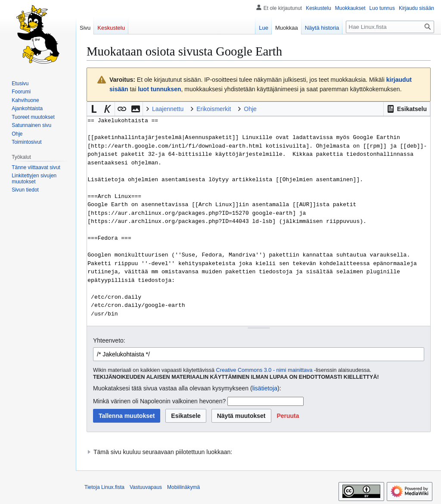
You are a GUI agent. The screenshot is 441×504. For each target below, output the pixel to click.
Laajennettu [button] (168, 109)
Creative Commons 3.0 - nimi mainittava (264, 370)
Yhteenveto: (109, 340)
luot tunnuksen (159, 89)
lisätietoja (265, 388)
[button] (407, 109)
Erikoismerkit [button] (214, 109)
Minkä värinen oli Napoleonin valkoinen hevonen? (159, 401)
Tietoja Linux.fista (104, 487)
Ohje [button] (250, 109)
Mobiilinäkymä (183, 487)
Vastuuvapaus (146, 487)
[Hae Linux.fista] (390, 27)
